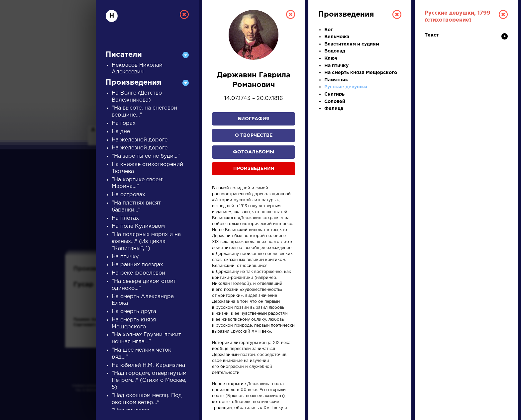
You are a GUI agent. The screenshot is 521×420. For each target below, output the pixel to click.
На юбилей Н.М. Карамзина (148, 365)
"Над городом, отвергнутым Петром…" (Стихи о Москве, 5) (149, 380)
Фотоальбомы (254, 152)
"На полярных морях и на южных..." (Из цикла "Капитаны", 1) (146, 242)
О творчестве (254, 135)
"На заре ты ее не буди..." (146, 156)
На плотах (125, 218)
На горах (124, 123)
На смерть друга (134, 312)
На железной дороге (140, 140)
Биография (254, 119)
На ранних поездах (137, 265)
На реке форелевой (138, 273)
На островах (128, 195)
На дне (121, 132)
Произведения (254, 169)
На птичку (125, 257)
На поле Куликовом (138, 226)
